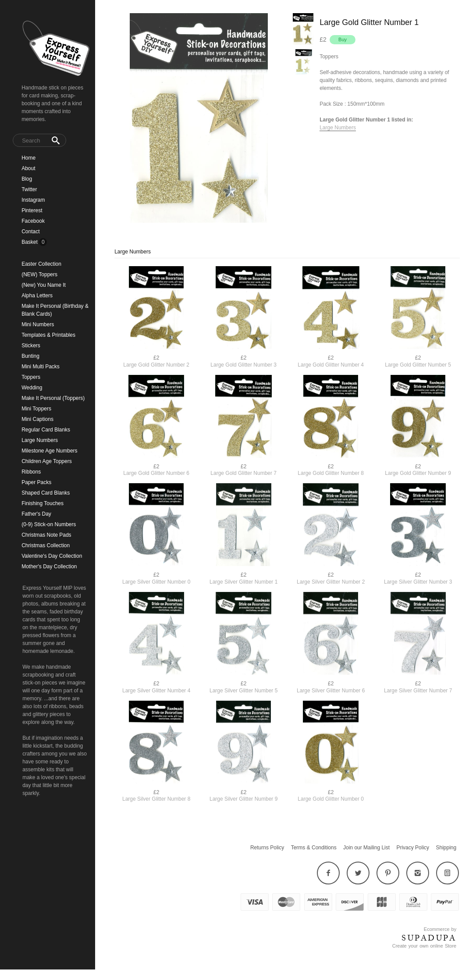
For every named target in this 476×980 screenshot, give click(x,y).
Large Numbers (40, 440)
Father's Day (36, 514)
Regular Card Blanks (46, 430)
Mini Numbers (38, 324)
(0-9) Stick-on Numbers (49, 524)
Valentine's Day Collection (52, 556)
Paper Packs (36, 482)
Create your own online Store (424, 946)
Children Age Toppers (47, 461)
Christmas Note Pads (46, 535)
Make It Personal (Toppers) (53, 398)
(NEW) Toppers (39, 274)
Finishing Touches (43, 503)
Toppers (31, 377)
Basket (30, 242)
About (28, 168)
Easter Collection (41, 264)
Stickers (31, 346)
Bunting (30, 356)
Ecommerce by (440, 929)
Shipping (446, 848)
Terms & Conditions (314, 848)
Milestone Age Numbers (49, 451)
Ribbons (31, 472)
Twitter (29, 189)
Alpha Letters (37, 296)
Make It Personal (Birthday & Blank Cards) (55, 310)
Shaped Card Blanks (46, 493)
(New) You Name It (44, 285)
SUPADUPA (429, 938)
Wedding (32, 388)
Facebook (33, 221)
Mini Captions (37, 419)
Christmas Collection (46, 545)
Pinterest (32, 210)
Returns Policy (267, 848)
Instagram (33, 200)
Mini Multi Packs (41, 367)
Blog (27, 179)
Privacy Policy (413, 848)
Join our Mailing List (366, 848)
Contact (30, 232)
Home (28, 158)
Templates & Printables (48, 335)
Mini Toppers (36, 409)
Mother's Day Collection (49, 567)
